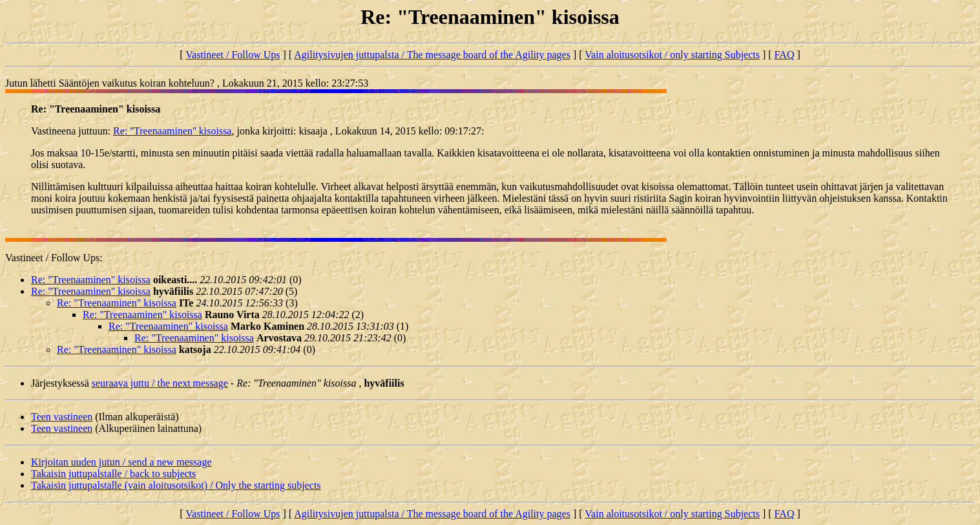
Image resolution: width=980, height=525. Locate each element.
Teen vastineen (62, 417)
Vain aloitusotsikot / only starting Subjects (672, 55)
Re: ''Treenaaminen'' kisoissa (172, 131)
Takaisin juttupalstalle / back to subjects (113, 474)
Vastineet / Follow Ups (233, 55)
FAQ (785, 55)
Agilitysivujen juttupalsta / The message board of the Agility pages (432, 55)
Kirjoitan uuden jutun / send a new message (121, 462)
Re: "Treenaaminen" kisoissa (91, 280)
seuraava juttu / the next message (160, 383)
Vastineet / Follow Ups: (54, 258)
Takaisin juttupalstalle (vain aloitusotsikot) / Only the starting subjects (176, 485)
